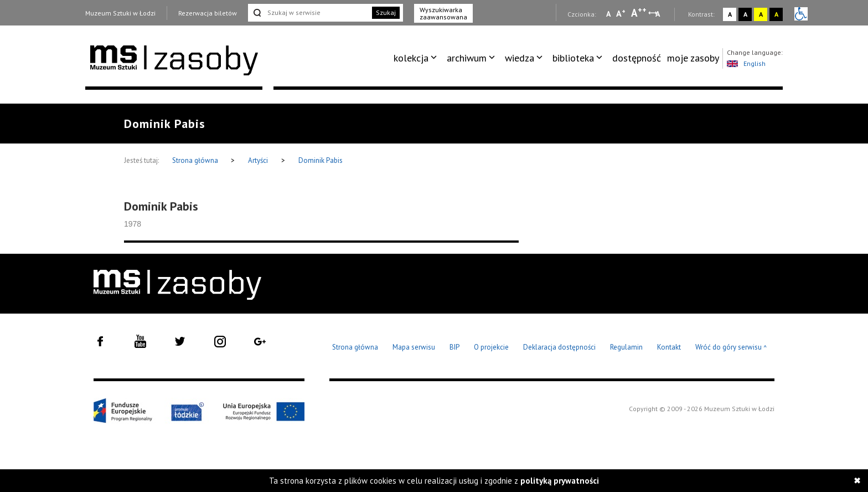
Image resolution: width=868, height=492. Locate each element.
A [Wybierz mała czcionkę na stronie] (608, 14)
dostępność (637, 58)
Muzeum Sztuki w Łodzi (120, 13)
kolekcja (411, 58)
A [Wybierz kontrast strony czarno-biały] (745, 14)
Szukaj (386, 12)
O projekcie (491, 347)
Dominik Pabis (321, 160)
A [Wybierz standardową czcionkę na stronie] (621, 13)
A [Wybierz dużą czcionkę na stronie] (639, 13)
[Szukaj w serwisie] (309, 13)
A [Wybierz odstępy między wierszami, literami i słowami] (658, 14)
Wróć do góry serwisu (731, 348)
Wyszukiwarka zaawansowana (443, 13)
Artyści (258, 160)
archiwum (467, 58)
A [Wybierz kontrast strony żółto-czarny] (761, 14)
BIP (454, 347)
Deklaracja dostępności (559, 347)
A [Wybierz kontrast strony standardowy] (730, 14)
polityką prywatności (560, 481)
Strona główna (196, 160)
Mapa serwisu (414, 347)
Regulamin (626, 347)
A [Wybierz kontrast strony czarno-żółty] (776, 14)
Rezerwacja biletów (208, 13)
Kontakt (669, 347)
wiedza (520, 58)
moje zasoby (693, 58)
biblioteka (573, 58)
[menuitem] (417, 58)
